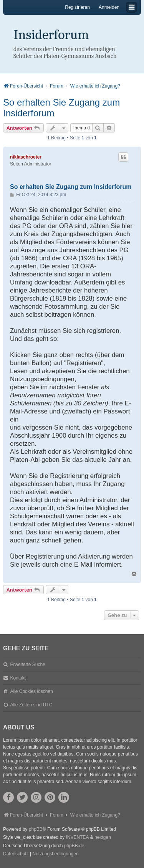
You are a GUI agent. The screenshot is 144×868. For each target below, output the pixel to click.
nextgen (103, 837)
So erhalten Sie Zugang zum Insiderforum (61, 108)
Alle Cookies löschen (31, 691)
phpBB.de (74, 846)
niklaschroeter (26, 157)
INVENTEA (77, 837)
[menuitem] (16, 854)
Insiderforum (51, 35)
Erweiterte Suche (27, 665)
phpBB (36, 829)
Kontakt (18, 678)
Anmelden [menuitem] (109, 7)
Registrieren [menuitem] (77, 7)
